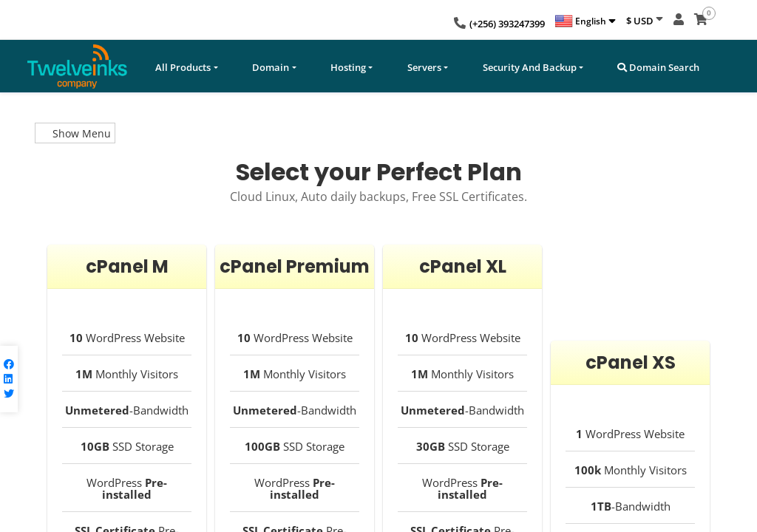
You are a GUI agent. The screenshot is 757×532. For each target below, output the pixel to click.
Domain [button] (271, 67)
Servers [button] (424, 67)
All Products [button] (183, 67)
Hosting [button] (348, 67)
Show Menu (75, 133)
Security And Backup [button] (530, 67)
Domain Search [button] (658, 67)
